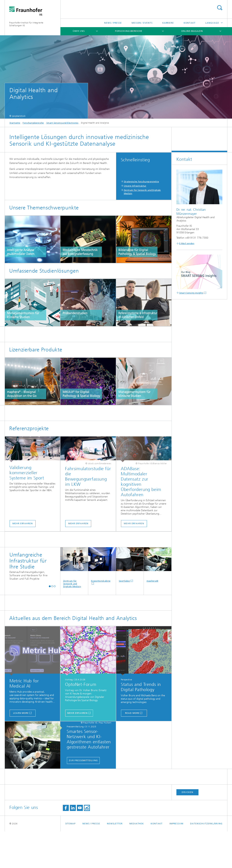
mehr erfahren (77, 750)
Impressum (176, 860)
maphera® (158, 601)
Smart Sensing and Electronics (62, 123)
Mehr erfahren (23, 560)
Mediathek (137, 860)
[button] (50, 623)
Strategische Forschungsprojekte (141, 182)
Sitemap (70, 860)
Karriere (168, 23)
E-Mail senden (187, 243)
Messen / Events (142, 23)
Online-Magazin (192, 31)
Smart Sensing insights (191, 293)
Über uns (79, 31)
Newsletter (115, 860)
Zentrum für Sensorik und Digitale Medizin (74, 604)
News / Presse (113, 23)
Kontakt (189, 23)
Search (220, 8)
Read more (132, 750)
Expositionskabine (102, 601)
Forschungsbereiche (129, 31)
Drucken (187, 829)
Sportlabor (130, 601)
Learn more (21, 750)
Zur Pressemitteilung (83, 797)
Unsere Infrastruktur (135, 186)
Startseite (15, 123)
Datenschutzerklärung (206, 860)
